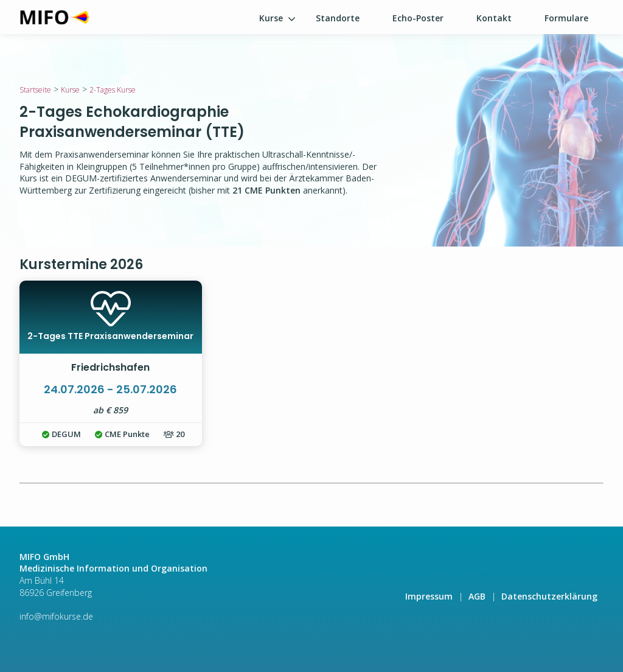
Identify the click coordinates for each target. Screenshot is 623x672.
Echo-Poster (418, 18)
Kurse (271, 18)
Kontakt (494, 18)
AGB (477, 596)
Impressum (429, 596)
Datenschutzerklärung (549, 596)
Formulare (566, 18)
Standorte (338, 18)
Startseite (35, 90)
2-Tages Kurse (113, 90)
